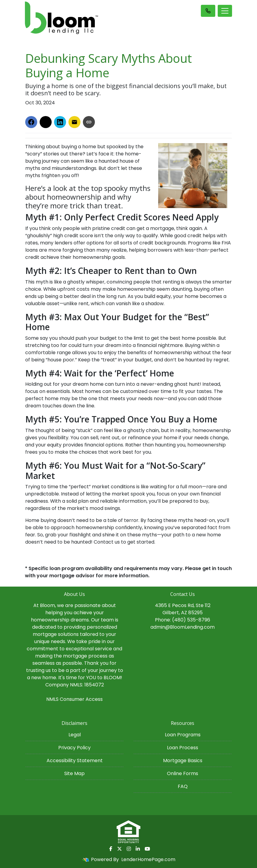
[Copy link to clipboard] (89, 122)
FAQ (183, 786)
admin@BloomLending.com (183, 627)
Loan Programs (183, 735)
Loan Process (183, 748)
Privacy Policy (74, 748)
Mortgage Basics (183, 761)
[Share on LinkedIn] (60, 122)
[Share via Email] (74, 122)
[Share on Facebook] (31, 122)
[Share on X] (46, 122)
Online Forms (183, 773)
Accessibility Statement (75, 761)
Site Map (74, 773)
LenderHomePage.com (148, 859)
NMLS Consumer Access (74, 699)
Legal (75, 735)
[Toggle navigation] (225, 11)
